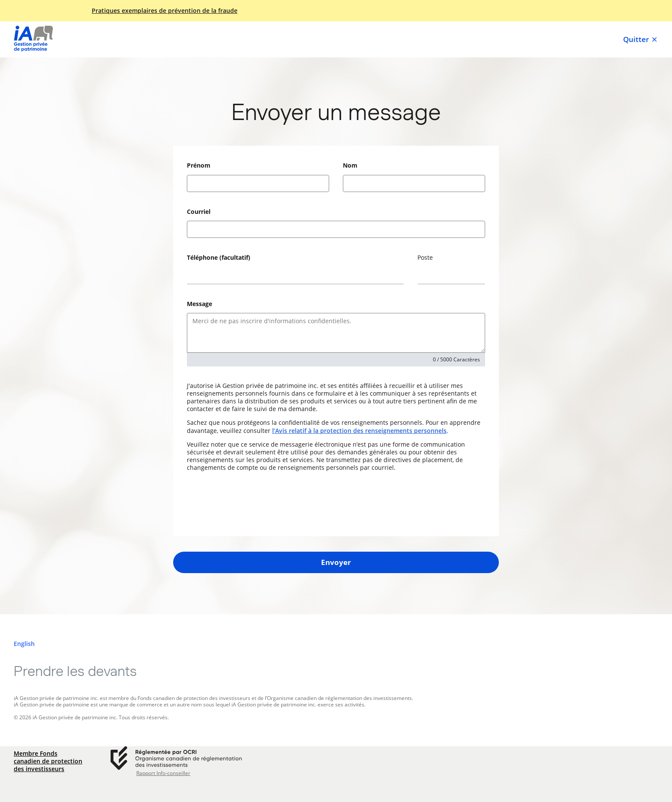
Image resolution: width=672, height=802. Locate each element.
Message (199, 304)
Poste (425, 257)
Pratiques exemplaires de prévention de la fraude (165, 11)
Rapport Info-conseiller (163, 773)
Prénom (199, 165)
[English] (24, 644)
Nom (350, 165)
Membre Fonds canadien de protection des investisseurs (48, 761)
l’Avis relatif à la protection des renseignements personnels (359, 431)
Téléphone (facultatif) (219, 257)
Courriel (199, 212)
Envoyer (336, 562)
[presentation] (252, 504)
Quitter (641, 39)
